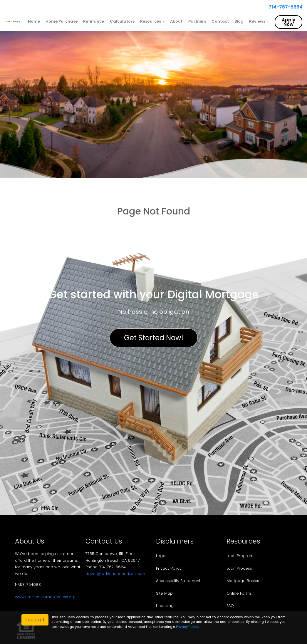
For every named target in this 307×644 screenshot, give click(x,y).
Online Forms (239, 593)
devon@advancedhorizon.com (115, 574)
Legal (161, 556)
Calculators (122, 21)
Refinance (94, 21)
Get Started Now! (154, 338)
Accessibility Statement (178, 581)
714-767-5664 (283, 7)
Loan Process (239, 568)
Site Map (164, 593)
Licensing (165, 606)
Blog (239, 21)
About (176, 21)
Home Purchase (62, 21)
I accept (35, 620)
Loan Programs (241, 556)
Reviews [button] (258, 21)
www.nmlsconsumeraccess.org (45, 597)
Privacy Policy (169, 568)
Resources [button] (151, 21)
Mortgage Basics (243, 581)
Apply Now (288, 22)
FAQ (230, 606)
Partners (197, 21)
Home (34, 21)
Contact (220, 21)
